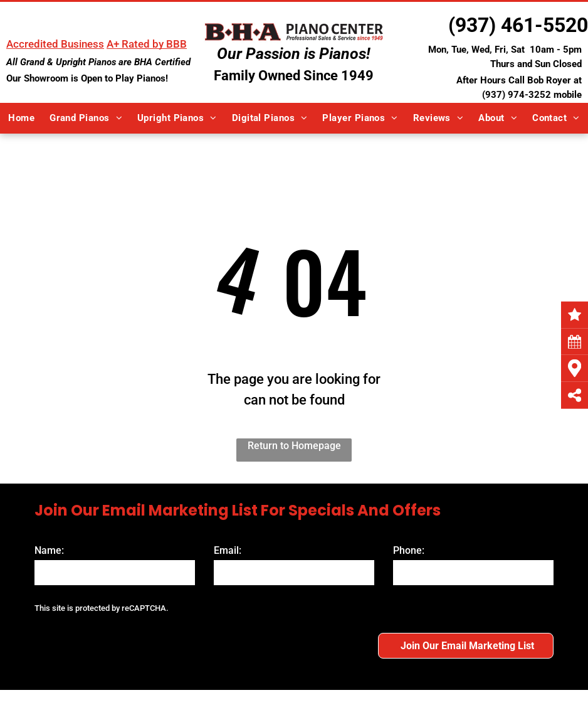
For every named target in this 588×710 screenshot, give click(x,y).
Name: (49, 550)
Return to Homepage (294, 446)
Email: (228, 550)
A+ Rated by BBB (147, 44)
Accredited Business (55, 44)
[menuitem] (21, 118)
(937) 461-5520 (518, 25)
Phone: (409, 550)
